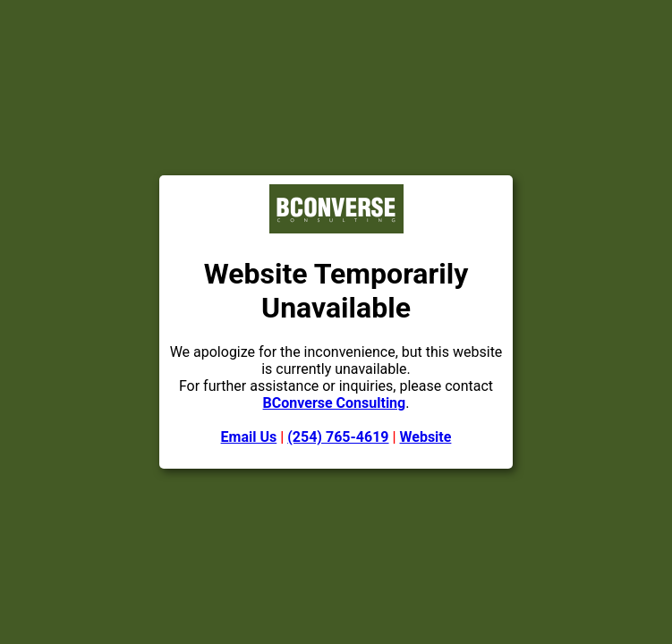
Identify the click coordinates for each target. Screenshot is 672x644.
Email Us (249, 437)
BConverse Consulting (335, 403)
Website (426, 437)
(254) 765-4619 (338, 437)
